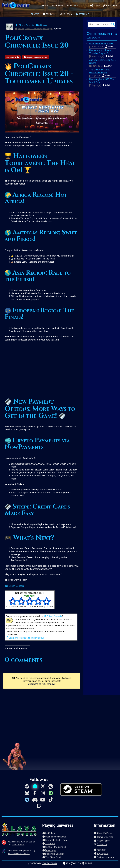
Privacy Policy (102, 841)
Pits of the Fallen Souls (55, 840)
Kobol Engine (18, 845)
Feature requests (104, 857)
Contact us (100, 844)
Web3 (35, 14)
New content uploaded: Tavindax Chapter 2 (101, 52)
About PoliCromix (104, 833)
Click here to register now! (42, 684)
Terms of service (103, 837)
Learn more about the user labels (25, 638)
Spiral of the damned (54, 847)
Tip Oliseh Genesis (14, 586)
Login (95, 5)
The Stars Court (51, 857)
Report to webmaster (35, 57)
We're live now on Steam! (102, 44)
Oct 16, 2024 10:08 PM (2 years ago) (34, 29)
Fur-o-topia (49, 850)
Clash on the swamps (54, 837)
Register (110, 5)
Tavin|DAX (49, 843)
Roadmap (100, 850)
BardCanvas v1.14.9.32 (19, 853)
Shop (69, 5)
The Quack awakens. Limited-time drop (99, 71)
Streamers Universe (53, 854)
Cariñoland (49, 833)
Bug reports (101, 853)
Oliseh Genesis (25, 25)
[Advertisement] (42, 371)
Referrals (82, 14)
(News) (41, 25)
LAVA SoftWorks (50, 863)
